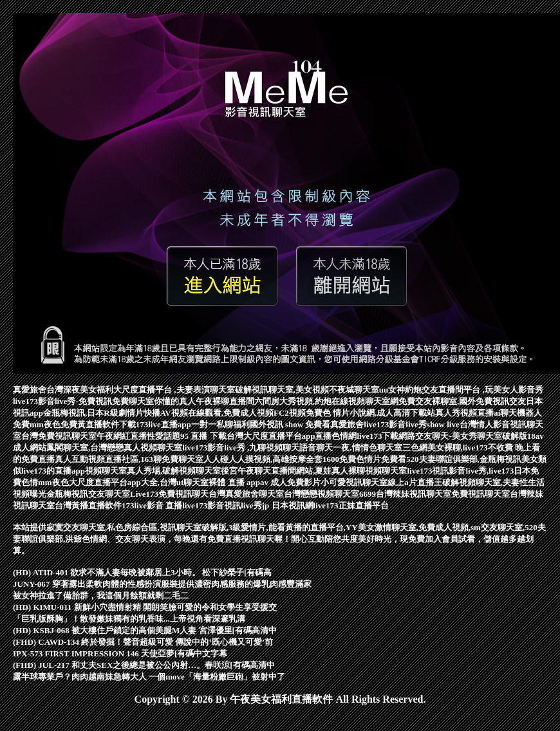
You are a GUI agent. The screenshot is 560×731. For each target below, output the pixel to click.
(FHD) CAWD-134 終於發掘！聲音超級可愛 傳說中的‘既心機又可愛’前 (143, 642)
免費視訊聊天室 (481, 494)
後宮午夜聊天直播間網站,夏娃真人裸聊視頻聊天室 (314, 471)
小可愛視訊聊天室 (354, 482)
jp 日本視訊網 (288, 505)
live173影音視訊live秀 (222, 505)
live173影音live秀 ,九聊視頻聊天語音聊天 (257, 448)
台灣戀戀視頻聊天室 (322, 494)
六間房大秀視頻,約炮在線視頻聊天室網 (326, 401)
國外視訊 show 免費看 (290, 424)
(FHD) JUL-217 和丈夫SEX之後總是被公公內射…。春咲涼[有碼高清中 (144, 665)
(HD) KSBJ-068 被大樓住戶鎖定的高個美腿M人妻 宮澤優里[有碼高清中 (145, 630)
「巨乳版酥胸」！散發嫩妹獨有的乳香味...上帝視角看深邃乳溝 (129, 619)
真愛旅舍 (347, 424)
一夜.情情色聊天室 (367, 448)
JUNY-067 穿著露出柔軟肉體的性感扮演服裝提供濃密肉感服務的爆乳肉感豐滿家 (162, 584)
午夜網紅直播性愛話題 (138, 436)
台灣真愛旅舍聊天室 (246, 494)
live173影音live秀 (395, 424)
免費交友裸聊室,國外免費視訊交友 (462, 401)
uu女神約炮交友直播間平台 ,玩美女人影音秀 (461, 390)
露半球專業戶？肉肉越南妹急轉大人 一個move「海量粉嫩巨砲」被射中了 (149, 677)
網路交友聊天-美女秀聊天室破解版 (462, 436)
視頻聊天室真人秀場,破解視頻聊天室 (153, 471)
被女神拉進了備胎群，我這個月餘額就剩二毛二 (101, 596)
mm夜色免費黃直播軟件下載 (83, 424)
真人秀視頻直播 (464, 413)
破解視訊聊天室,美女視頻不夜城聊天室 (307, 390)
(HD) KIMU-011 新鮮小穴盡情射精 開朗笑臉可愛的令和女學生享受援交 (145, 607)
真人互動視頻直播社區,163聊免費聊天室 (129, 459)
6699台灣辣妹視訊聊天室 (405, 494)
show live (443, 424)
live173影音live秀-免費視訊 (62, 401)
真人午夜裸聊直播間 (217, 401)
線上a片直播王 (415, 482)
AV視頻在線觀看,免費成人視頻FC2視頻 (233, 413)
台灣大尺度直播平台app (271, 436)
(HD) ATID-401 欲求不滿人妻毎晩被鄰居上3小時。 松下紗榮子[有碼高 (142, 572)
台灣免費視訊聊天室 (59, 436)
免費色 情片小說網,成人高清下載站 (371, 413)
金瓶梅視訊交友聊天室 (88, 494)
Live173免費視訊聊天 (169, 494)
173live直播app (163, 424)
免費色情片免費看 (373, 459)
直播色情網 (336, 436)
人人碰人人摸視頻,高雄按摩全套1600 (271, 459)
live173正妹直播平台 (351, 505)
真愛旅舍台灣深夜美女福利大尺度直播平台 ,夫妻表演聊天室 (124, 390)
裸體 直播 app (234, 482)
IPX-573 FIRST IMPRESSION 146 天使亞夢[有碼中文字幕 (120, 653)
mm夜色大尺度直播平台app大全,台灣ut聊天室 (123, 482)
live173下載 (378, 436)
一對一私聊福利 (220, 424)
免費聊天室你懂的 (145, 401)
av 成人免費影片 (290, 482)
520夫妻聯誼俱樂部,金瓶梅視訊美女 (472, 459)
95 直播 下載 (203, 436)
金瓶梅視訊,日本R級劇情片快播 (102, 413)
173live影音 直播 (152, 505)
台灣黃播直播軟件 (88, 505)
